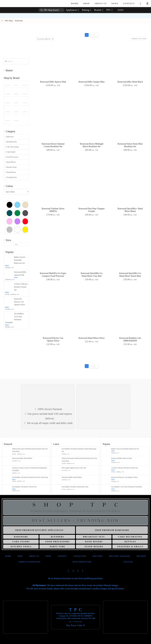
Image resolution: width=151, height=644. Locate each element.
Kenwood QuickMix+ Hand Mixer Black (130, 210)
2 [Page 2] (92, 35)
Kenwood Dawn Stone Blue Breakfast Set (130, 145)
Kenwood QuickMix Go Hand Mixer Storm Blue (130, 275)
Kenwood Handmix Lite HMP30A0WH (130, 339)
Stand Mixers (11, 172)
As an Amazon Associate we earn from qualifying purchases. (75, 578)
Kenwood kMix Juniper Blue (92, 82)
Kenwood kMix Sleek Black (130, 82)
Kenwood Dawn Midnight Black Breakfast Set (92, 145)
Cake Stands (10, 152)
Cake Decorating (12, 147)
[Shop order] (45, 39)
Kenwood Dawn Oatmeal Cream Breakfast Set (53, 145)
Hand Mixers (11, 162)
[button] (147, 4)
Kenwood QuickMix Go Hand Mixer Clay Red (92, 275)
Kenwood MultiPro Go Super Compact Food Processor (53, 275)
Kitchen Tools (11, 167)
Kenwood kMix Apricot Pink (53, 82)
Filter (16, 244)
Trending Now (11, 177)
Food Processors (12, 157)
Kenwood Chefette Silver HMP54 (53, 210)
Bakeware (10, 137)
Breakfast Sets (11, 142)
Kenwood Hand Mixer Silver (92, 338)
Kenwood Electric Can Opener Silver (53, 339)
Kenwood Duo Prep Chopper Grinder (92, 210)
